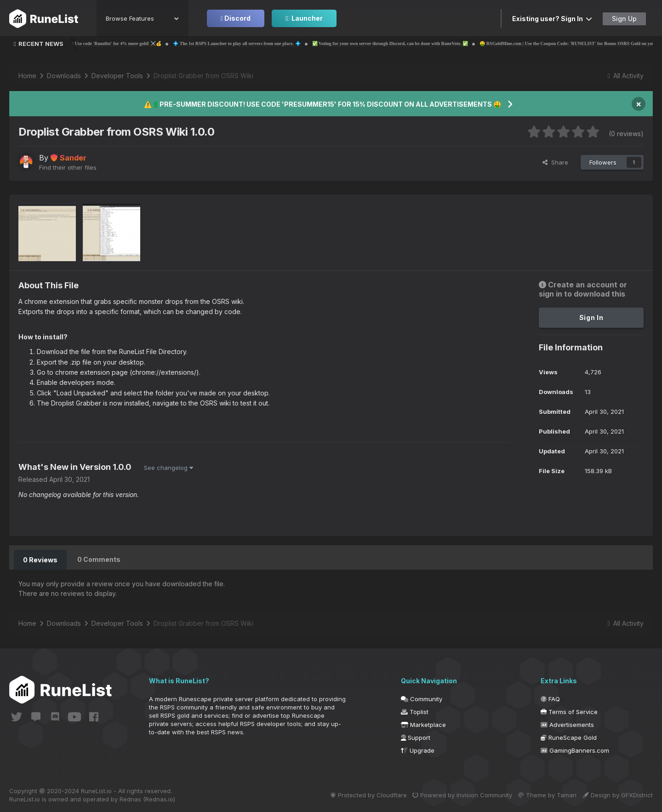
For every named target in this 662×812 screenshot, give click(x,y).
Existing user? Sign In (552, 19)
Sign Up (624, 19)
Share (555, 162)
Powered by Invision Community (452, 795)
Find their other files (68, 167)
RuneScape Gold (569, 737)
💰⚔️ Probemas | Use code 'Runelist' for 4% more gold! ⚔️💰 (131, 43)
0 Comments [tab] (98, 559)
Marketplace (423, 724)
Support (416, 737)
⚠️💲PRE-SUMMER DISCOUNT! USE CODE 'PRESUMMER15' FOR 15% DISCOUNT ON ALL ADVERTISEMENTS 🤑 (322, 104)
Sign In (591, 317)
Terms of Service (569, 711)
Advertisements (567, 724)
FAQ (550, 698)
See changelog (168, 468)
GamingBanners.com (575, 750)
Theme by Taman (542, 795)
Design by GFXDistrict (617, 795)
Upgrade (418, 750)
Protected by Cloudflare (352, 795)
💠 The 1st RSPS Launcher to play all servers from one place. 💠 (267, 43)
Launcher (304, 18)
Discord (236, 18)
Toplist (415, 711)
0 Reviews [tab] (40, 559)
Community (422, 698)
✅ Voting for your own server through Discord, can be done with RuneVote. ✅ (421, 43)
